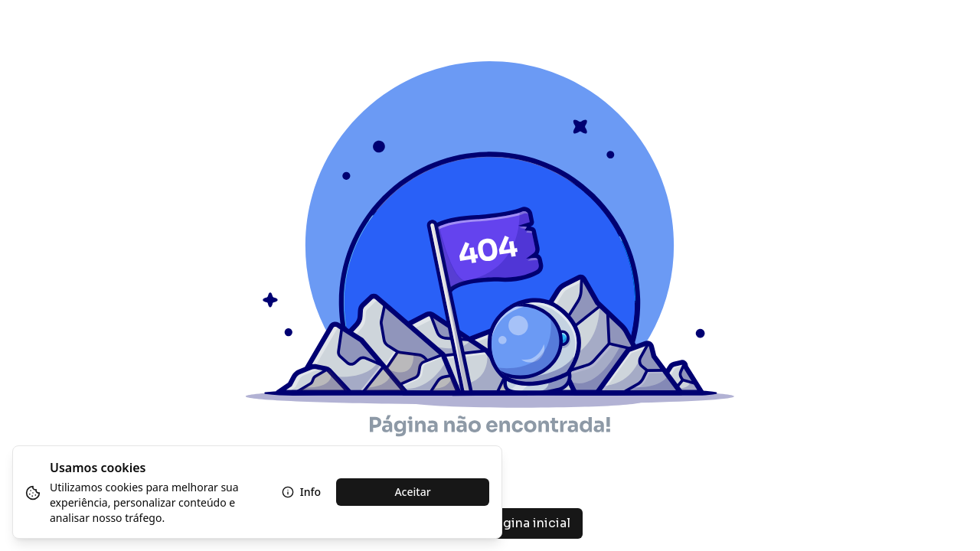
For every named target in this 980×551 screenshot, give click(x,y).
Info (301, 492)
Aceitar (412, 492)
